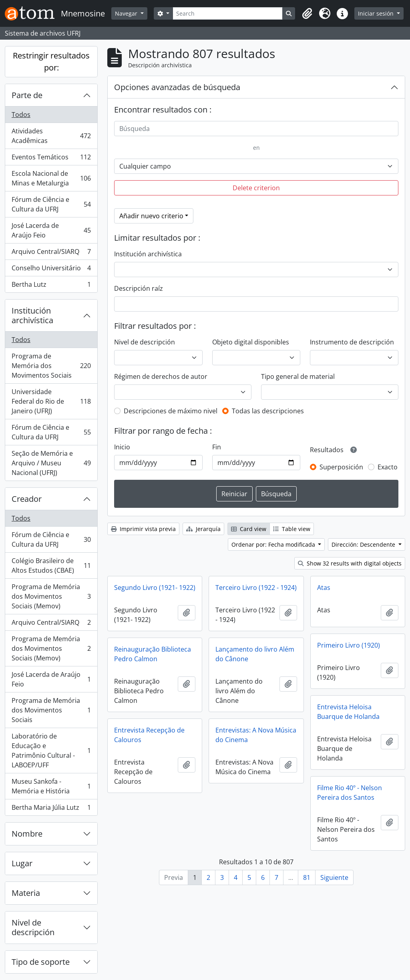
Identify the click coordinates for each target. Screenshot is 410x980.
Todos (21, 115)
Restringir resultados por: (51, 61)
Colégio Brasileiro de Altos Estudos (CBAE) (51, 565)
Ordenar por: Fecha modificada (274, 544)
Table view (292, 529)
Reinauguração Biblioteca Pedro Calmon (153, 654)
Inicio (122, 447)
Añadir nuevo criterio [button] (151, 216)
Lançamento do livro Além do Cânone (255, 654)
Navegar (127, 13)
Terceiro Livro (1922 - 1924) (256, 588)
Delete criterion (256, 188)
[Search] (228, 13)
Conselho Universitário (51, 270)
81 (307, 877)
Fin (217, 447)
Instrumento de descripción (352, 342)
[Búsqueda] (256, 129)
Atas (324, 588)
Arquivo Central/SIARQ (51, 253)
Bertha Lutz (51, 286)
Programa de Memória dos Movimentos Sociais (51, 366)
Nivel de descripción (33, 927)
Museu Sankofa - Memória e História (51, 786)
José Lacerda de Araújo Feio (51, 230)
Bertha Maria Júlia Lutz (51, 809)
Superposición (341, 467)
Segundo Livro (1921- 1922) (155, 588)
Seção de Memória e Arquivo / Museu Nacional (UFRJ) (51, 463)
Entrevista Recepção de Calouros (149, 735)
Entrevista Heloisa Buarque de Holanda (348, 712)
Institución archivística (32, 315)
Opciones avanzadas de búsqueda (177, 87)
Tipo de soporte (41, 962)
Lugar (22, 863)
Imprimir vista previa (143, 529)
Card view (249, 529)
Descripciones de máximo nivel (171, 411)
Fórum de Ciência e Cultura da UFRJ (51, 204)
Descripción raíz (139, 288)
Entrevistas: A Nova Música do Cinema (256, 735)
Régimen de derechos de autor (161, 376)
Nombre (27, 834)
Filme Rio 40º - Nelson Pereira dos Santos (350, 793)
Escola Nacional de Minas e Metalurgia (51, 178)
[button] (307, 14)
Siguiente (334, 877)
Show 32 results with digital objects (350, 563)
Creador (27, 499)
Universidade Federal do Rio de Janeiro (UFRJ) (51, 401)
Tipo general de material (298, 376)
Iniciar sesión (377, 13)
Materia (26, 893)
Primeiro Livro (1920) (349, 645)
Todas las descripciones (268, 411)
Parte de (27, 95)
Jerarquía (203, 529)
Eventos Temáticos (51, 159)
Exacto (388, 467)
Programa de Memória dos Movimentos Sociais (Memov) (51, 596)
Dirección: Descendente (364, 544)
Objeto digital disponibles (251, 342)
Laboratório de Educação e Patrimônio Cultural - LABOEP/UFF (51, 751)
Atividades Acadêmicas (51, 136)
